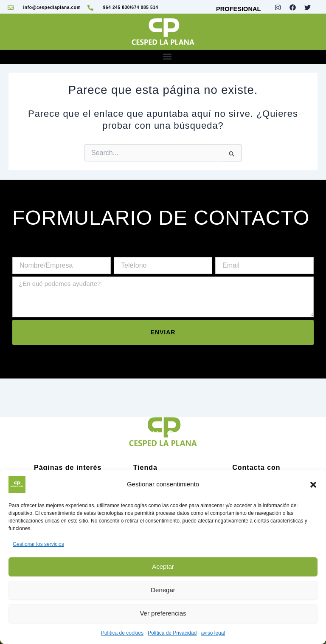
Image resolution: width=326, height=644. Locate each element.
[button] (313, 485)
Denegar (163, 590)
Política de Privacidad (172, 633)
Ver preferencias (163, 613)
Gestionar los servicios (38, 544)
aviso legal (213, 633)
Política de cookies (122, 633)
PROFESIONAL (238, 9)
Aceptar (163, 566)
